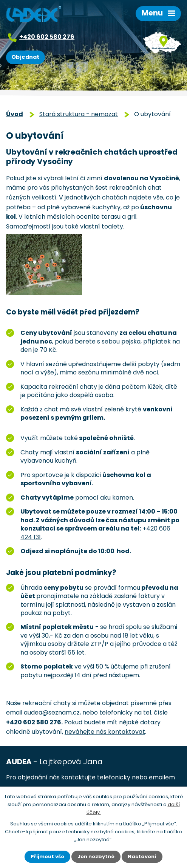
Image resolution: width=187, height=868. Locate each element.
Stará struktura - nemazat (79, 114)
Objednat (25, 57)
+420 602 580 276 (47, 37)
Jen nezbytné (96, 856)
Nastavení (142, 856)
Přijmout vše (47, 856)
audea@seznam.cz (52, 712)
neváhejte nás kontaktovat (105, 732)
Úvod (15, 114)
